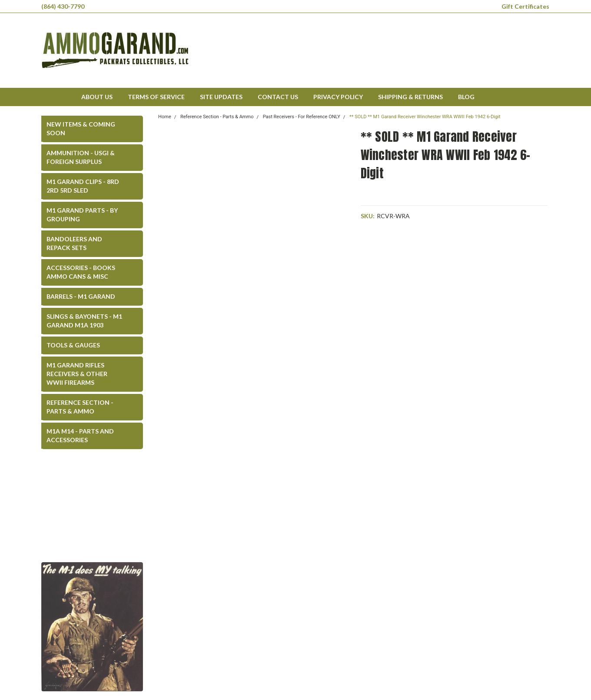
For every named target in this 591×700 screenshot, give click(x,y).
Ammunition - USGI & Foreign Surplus (81, 157)
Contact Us (278, 97)
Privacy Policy (338, 97)
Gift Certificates (525, 6)
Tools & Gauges (73, 345)
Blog (466, 97)
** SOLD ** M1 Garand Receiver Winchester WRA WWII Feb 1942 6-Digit (425, 117)
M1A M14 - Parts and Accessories (80, 435)
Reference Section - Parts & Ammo (80, 407)
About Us (97, 97)
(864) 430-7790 (63, 6)
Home (165, 117)
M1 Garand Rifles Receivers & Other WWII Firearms (77, 374)
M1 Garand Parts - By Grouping (82, 215)
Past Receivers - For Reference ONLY (302, 117)
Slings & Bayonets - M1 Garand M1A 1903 (84, 321)
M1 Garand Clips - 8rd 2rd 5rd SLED (83, 186)
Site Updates (221, 97)
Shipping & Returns (410, 97)
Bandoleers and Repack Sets (74, 243)
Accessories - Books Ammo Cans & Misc (81, 272)
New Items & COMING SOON (81, 128)
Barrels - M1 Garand (81, 296)
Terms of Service (156, 97)
